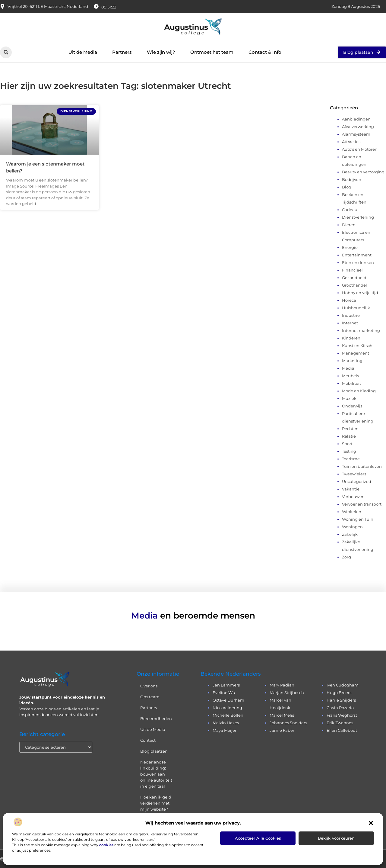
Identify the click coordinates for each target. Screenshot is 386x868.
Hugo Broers (339, 693)
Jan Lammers (226, 685)
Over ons (149, 686)
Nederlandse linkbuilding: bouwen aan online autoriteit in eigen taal (156, 774)
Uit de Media (83, 52)
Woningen (352, 527)
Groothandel (354, 285)
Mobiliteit (351, 383)
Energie (350, 247)
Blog (347, 187)
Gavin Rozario (340, 708)
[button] (371, 823)
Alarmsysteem (356, 134)
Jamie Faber (282, 730)
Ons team (150, 697)
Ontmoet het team (212, 52)
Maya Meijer (225, 730)
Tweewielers (354, 474)
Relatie (349, 436)
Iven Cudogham (343, 685)
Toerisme (351, 459)
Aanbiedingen (356, 119)
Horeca (349, 300)
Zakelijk (350, 534)
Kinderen (351, 338)
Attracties (351, 142)
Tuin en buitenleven (362, 466)
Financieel (352, 270)
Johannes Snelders (288, 723)
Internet (350, 323)
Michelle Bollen (228, 715)
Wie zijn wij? (161, 52)
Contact (148, 740)
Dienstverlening (358, 217)
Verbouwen (353, 497)
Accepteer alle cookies (258, 838)
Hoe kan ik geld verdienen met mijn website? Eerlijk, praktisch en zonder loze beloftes (157, 812)
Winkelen (352, 512)
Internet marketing (361, 330)
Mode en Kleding (359, 391)
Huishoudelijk (356, 308)
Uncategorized (357, 481)
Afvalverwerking (358, 127)
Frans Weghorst (342, 715)
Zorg (346, 557)
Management (356, 353)
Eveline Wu (224, 693)
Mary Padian (282, 685)
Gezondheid (354, 278)
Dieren (349, 225)
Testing (349, 451)
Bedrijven (352, 179)
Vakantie (351, 489)
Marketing (352, 361)
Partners (122, 52)
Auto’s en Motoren (360, 149)
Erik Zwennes (340, 723)
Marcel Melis (282, 715)
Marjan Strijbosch (287, 693)
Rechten (350, 429)
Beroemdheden (156, 719)
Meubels (350, 376)
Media (348, 368)
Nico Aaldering (227, 708)
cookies (106, 845)
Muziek (349, 398)
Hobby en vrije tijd (360, 293)
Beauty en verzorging (363, 172)
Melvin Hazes (226, 723)
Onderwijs (352, 406)
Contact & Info (265, 52)
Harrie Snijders (341, 700)
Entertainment (357, 255)
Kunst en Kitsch (357, 346)
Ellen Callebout (342, 730)
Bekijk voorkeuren (336, 838)
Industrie (351, 315)
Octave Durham (228, 700)
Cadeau (350, 210)
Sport (347, 444)
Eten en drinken (358, 262)
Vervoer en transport (362, 504)
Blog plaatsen (154, 751)
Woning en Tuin (358, 519)
